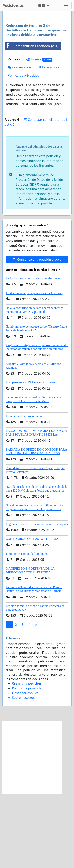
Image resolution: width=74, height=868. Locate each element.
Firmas (39, 133)
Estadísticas (49, 141)
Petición (14, 133)
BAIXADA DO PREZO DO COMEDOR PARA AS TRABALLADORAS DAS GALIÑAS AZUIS (36, 527)
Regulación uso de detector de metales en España (37, 598)
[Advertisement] (37, 54)
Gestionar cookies (25, 767)
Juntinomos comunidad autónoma (27, 627)
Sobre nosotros (23, 771)
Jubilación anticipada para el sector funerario (34, 367)
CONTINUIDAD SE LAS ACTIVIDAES (32, 613)
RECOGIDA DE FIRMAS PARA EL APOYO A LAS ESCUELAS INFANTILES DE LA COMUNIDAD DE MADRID (36, 508)
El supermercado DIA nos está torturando (32, 456)
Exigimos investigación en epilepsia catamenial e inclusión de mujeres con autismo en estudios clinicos (37, 423)
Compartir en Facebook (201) (32, 120)
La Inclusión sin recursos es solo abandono (33, 352)
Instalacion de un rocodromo (24, 490)
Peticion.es (13, 5)
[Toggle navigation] (66, 6)
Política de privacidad (24, 149)
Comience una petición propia (37, 333)
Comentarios (20, 141)
